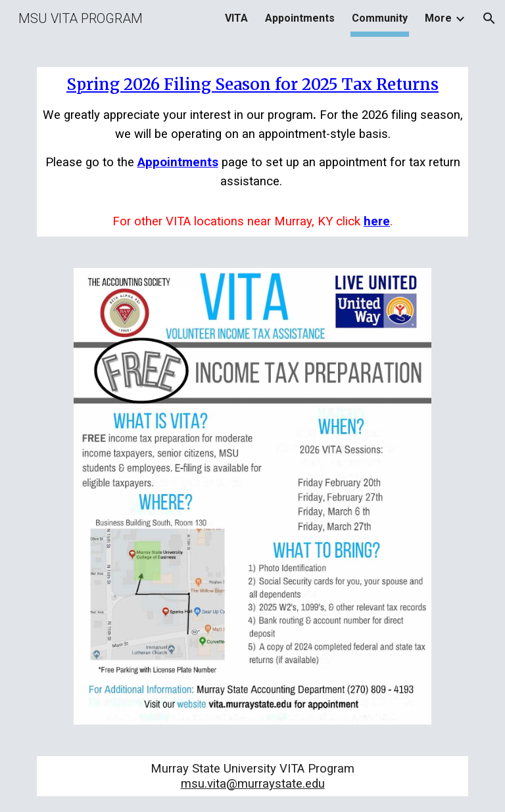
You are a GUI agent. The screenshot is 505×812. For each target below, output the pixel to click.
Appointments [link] (300, 18)
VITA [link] (236, 18)
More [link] (438, 18)
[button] (489, 18)
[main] (252, 152)
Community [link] (380, 18)
